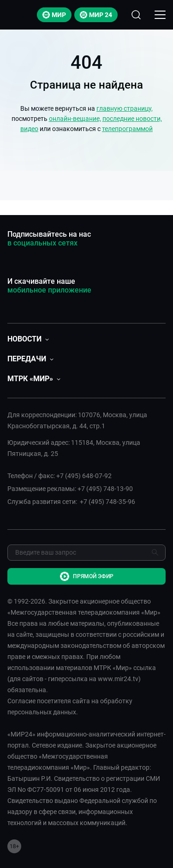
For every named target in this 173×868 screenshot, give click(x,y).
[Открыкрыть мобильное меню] (160, 15)
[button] (28, 339)
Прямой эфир (87, 576)
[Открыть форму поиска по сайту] (136, 15)
